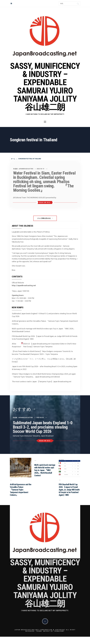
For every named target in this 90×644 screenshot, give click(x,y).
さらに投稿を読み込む (45, 218)
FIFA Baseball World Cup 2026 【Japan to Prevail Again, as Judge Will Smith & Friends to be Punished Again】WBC (45, 338)
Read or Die (45, 202)
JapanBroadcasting (26, 169)
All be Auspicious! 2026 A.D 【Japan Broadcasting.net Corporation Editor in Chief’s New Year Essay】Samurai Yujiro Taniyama (44, 345)
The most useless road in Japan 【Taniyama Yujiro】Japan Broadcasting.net (42, 382)
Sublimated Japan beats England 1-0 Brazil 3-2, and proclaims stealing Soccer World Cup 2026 (44, 315)
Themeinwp (59, 631)
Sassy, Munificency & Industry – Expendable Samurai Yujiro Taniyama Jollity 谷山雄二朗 (45, 87)
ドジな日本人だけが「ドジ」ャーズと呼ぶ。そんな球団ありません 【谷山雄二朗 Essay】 (44, 360)
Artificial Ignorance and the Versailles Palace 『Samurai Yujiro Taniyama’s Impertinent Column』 (45, 322)
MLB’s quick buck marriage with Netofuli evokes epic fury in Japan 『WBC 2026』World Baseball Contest (43, 330)
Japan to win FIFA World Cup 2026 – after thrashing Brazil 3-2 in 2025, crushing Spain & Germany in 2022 (45, 368)
